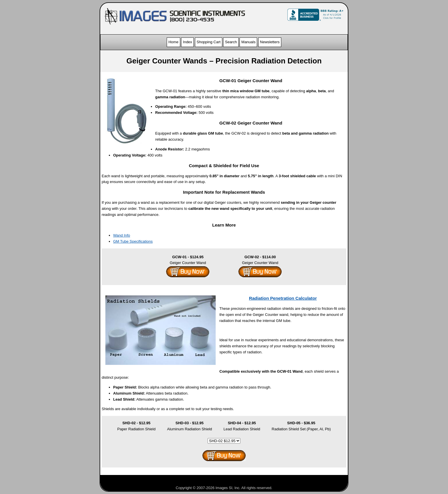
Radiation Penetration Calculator (283, 298)
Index (187, 42)
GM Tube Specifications (133, 241)
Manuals (248, 42)
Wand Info (122, 235)
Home (173, 42)
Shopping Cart (209, 42)
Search (231, 42)
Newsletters (270, 42)
